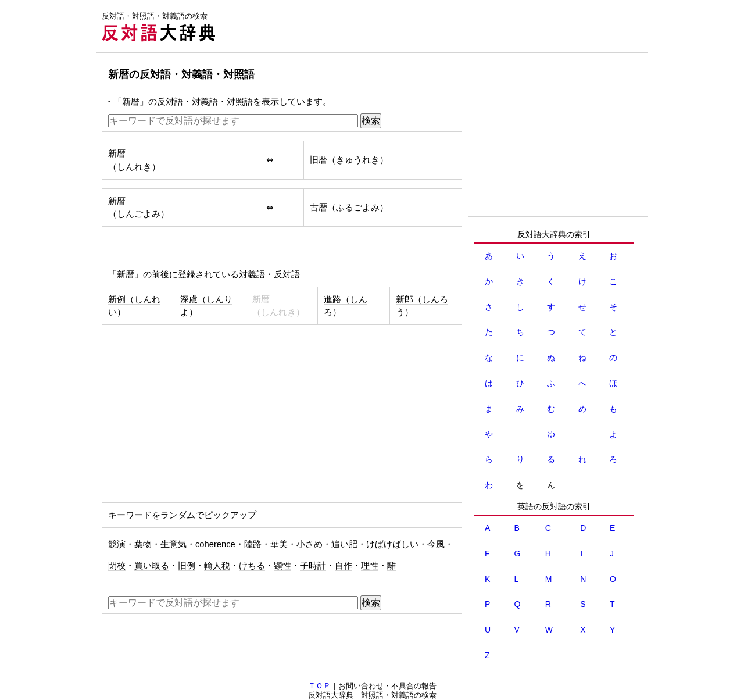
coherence (215, 544)
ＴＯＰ (319, 686)
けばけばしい (392, 544)
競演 (117, 544)
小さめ (310, 544)
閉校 (117, 566)
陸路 (253, 544)
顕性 (282, 566)
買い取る (152, 566)
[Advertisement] (437, 26)
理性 (370, 566)
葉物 (143, 544)
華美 (279, 544)
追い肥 (344, 544)
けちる (252, 566)
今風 (436, 544)
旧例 (187, 566)
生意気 (174, 544)
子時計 (313, 566)
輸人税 (217, 566)
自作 (344, 566)
